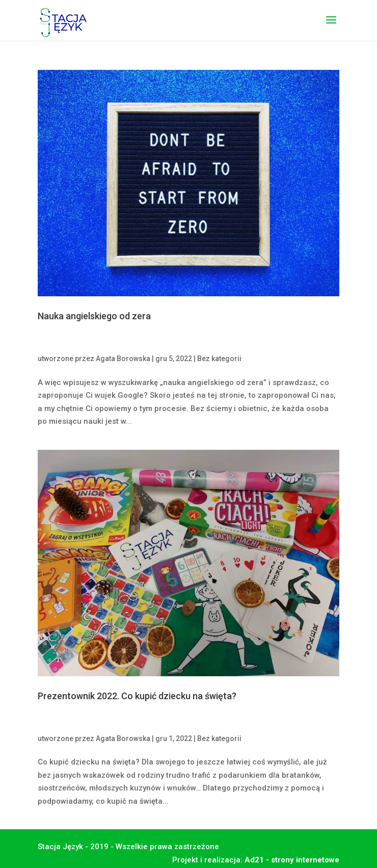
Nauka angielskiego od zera (94, 316)
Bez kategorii (219, 359)
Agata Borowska (123, 359)
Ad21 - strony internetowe (292, 860)
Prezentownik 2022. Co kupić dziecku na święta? (137, 696)
